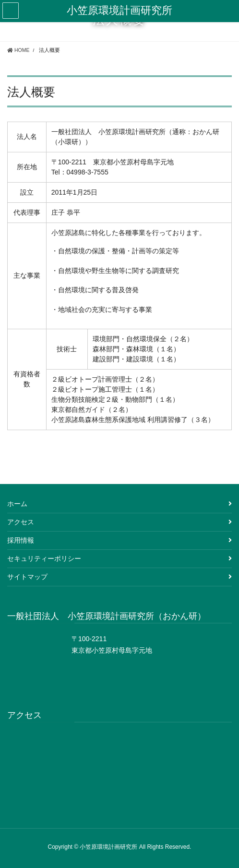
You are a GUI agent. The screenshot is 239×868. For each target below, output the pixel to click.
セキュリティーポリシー (44, 558)
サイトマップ (27, 577)
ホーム (17, 504)
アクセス (21, 522)
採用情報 (21, 540)
